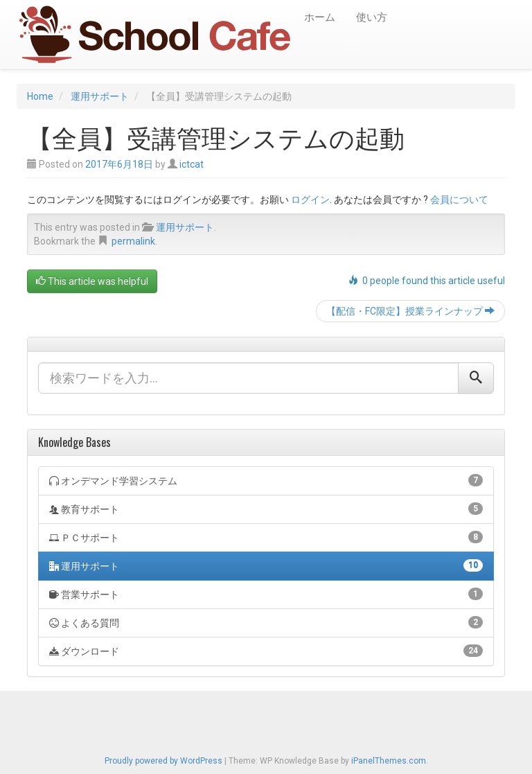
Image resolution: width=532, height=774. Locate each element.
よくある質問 (266, 622)
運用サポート (100, 96)
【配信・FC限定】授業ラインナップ (410, 311)
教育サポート (266, 509)
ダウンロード (266, 651)
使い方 (372, 17)
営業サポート (266, 594)
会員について (459, 200)
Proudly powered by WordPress (163, 761)
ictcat (192, 164)
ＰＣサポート (266, 537)
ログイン (310, 200)
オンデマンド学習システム (266, 480)
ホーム (320, 17)
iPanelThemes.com (389, 761)
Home (40, 96)
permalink (133, 241)
